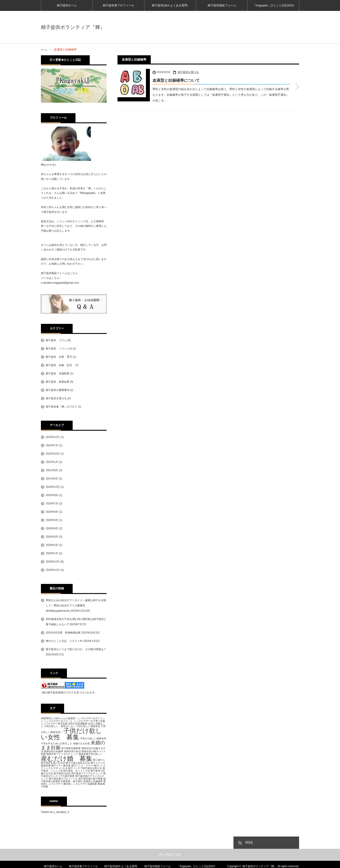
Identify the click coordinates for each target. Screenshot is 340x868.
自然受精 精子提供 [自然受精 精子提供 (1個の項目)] (72, 781)
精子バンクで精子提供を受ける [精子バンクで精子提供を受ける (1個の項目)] (85, 768)
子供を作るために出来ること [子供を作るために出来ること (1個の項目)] (57, 743)
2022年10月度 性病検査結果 (63, 633)
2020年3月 (52, 537)
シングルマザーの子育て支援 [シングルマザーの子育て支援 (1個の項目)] (89, 721)
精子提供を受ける (188, 72)
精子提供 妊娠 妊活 (60, 365)
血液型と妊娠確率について (176, 80)
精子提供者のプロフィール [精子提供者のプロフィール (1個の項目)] (63, 779)
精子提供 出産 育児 (59, 357)
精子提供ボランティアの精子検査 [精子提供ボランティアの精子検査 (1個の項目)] (73, 775)
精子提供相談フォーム (222, 5)
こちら (74, 273)
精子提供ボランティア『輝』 (73, 27)
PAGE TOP (170, 855)
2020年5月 (52, 520)
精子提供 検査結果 (58, 382)
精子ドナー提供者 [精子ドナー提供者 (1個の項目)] (61, 766)
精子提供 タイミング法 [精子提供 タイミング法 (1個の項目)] (76, 771)
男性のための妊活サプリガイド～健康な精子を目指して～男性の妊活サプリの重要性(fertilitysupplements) (76, 606)
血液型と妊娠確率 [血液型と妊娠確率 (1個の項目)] (93, 781)
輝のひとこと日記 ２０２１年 (64, 641)
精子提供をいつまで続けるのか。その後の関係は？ (76, 649)
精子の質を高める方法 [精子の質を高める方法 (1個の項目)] (78, 763)
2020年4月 (52, 528)
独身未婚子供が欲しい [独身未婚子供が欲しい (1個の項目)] (91, 754)
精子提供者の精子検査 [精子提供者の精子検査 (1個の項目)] (91, 779)
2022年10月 (53, 454)
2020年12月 (53, 487)
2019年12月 (53, 562)
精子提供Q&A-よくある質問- (170, 5)
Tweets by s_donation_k (55, 812)
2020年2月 (52, 545)
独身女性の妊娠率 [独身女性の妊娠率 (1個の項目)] (54, 751)
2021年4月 (52, 479)
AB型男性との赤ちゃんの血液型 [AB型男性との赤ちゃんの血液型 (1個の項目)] (58, 718)
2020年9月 (52, 495)
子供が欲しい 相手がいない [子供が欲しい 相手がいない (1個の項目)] (60, 726)
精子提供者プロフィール (118, 5)
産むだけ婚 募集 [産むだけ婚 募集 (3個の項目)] (67, 758)
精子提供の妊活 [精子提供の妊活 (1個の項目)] (62, 773)
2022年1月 (52, 462)
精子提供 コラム (56, 340)
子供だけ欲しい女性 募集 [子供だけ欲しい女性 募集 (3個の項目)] (71, 734)
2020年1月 (52, 553)
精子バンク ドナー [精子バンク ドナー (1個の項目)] (82, 766)
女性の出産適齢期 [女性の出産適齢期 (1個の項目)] (78, 724)
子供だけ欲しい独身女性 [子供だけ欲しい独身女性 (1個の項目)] (93, 738)
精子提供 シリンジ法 (59, 349)
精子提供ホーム (67, 5)
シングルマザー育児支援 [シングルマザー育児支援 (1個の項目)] (54, 724)
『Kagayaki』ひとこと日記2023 (273, 5)
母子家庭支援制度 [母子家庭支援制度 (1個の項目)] (71, 748)
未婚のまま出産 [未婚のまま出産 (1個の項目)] (81, 743)
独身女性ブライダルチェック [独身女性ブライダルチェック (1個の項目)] (62, 754)
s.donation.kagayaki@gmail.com (60, 283)
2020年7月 (52, 503)
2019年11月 (53, 570)
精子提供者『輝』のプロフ (61, 407)
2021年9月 (52, 470)
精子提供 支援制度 (58, 373)
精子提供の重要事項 (58, 390)
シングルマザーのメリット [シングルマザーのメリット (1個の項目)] (58, 721)
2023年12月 (53, 437)
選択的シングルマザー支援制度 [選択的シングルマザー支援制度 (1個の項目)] (80, 784)
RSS (249, 843)
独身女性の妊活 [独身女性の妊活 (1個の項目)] (73, 751)
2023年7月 (52, 445)
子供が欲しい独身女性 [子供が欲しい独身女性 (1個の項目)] (88, 726)
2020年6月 (52, 512)
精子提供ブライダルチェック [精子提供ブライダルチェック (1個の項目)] (87, 773)
